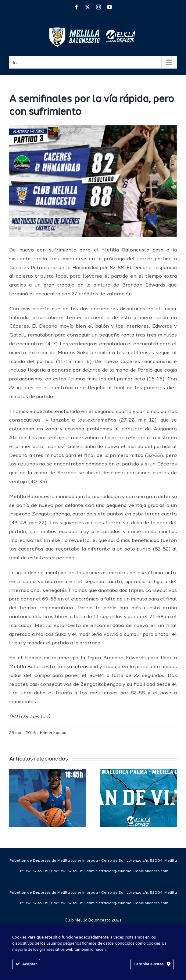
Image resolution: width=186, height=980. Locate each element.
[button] (14, 798)
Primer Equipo (53, 733)
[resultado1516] (93, 181)
